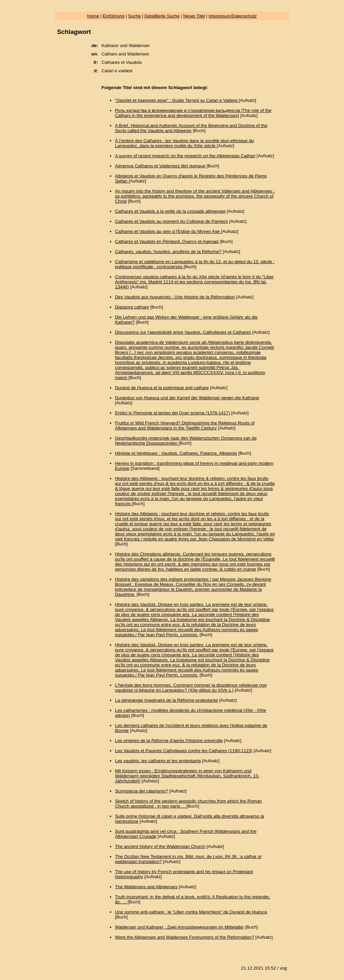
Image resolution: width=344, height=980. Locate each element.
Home (93, 16)
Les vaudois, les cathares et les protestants (158, 761)
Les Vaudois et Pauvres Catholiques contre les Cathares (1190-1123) (184, 751)
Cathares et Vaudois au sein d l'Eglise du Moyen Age (168, 231)
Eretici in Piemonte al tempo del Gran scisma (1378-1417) (172, 413)
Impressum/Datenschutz (233, 16)
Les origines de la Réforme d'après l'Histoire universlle (169, 741)
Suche (134, 16)
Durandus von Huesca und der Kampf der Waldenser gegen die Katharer (187, 398)
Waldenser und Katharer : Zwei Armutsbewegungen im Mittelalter (179, 927)
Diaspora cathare (132, 307)
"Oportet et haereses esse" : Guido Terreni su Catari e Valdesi (177, 100)
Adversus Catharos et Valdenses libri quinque (160, 166)
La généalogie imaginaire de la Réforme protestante (166, 700)
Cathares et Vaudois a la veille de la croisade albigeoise (170, 211)
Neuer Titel (194, 16)
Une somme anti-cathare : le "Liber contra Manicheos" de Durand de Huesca (191, 912)
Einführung (114, 16)
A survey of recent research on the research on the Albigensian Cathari (185, 156)
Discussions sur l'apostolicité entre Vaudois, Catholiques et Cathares (183, 332)
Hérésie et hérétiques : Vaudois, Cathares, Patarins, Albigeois (176, 453)
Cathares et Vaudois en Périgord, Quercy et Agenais (167, 241)
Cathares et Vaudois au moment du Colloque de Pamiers (171, 221)
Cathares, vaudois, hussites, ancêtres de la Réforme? (168, 252)
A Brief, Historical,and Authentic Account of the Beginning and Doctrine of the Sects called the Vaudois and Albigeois (191, 128)
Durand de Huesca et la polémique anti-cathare (162, 388)
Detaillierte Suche (162, 16)
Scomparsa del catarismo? (141, 791)
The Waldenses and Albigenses (146, 887)
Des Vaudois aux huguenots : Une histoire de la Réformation (175, 297)
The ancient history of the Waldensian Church (160, 846)
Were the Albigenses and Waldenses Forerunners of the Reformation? (184, 937)
